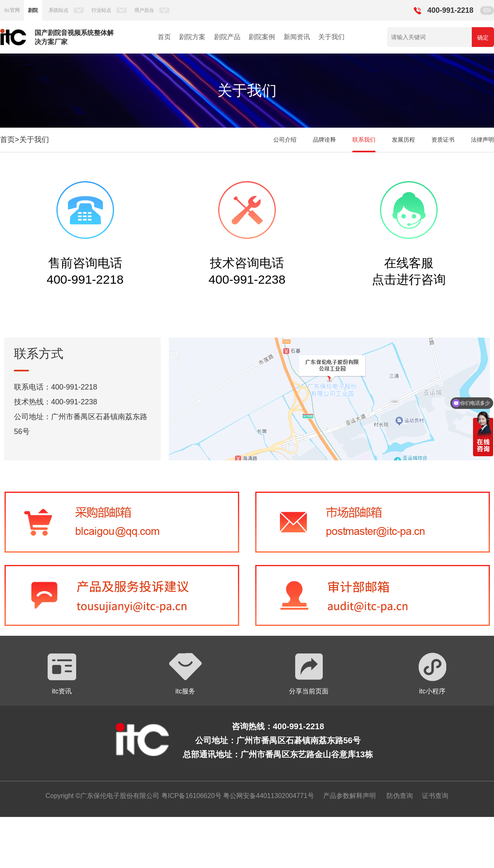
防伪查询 (400, 796)
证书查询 (435, 796)
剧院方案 (192, 37)
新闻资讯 (297, 37)
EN (487, 10)
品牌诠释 (324, 140)
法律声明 (482, 140)
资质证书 (443, 140)
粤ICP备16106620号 (190, 796)
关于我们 (331, 37)
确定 (483, 37)
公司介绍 (285, 140)
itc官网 (12, 10)
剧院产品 (227, 37)
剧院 (33, 10)
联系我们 (364, 140)
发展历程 (403, 140)
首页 (164, 37)
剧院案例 (262, 37)
